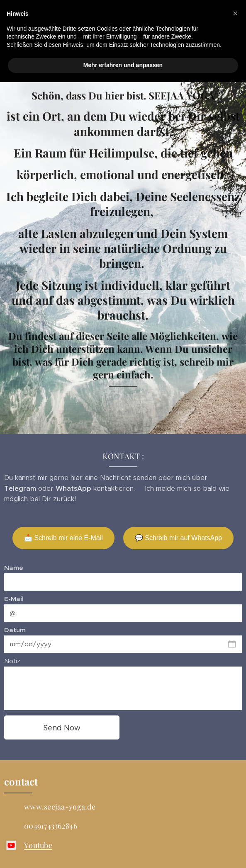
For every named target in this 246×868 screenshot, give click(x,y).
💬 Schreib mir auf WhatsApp (178, 538)
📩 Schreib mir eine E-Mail (63, 538)
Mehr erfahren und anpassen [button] (123, 65)
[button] (235, 13)
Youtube (38, 845)
